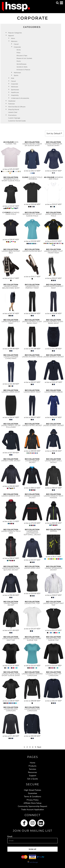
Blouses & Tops (22, 56)
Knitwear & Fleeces (23, 70)
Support (33, 776)
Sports (16, 75)
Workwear (17, 73)
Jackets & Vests (22, 67)
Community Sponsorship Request (32, 806)
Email (10, 836)
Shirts (19, 50)
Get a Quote (32, 779)
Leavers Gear (13, 112)
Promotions (12, 115)
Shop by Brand (14, 109)
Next (39, 747)
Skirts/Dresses (21, 64)
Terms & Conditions (33, 797)
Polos (18, 53)
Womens (14, 41)
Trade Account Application (33, 810)
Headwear (12, 101)
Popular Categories (15, 33)
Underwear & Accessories (20, 98)
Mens (13, 38)
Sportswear (15, 90)
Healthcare (15, 92)
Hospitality (15, 95)
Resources (32, 772)
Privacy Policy (33, 800)
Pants (19, 61)
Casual (16, 44)
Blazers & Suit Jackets (24, 58)
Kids (13, 78)
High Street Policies (33, 790)
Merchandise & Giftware (17, 107)
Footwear (12, 104)
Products (32, 766)
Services (33, 769)
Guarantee (32, 793)
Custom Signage (14, 118)
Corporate (15, 84)
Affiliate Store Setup (32, 803)
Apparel (11, 36)
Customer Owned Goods (17, 121)
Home (32, 763)
